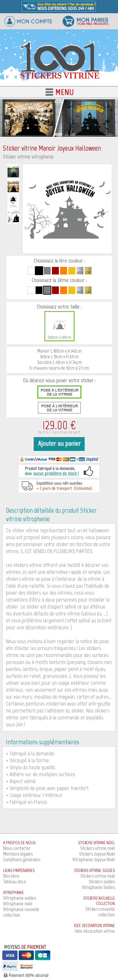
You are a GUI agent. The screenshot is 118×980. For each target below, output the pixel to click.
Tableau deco (15, 882)
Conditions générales (22, 859)
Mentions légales (18, 854)
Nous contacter (17, 848)
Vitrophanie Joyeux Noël (94, 859)
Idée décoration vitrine (95, 931)
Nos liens (11, 876)
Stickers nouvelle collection (100, 912)
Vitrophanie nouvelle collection (21, 912)
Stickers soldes (102, 882)
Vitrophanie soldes (20, 898)
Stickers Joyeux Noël (97, 854)
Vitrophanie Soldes (98, 887)
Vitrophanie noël (18, 904)
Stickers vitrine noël (98, 848)
